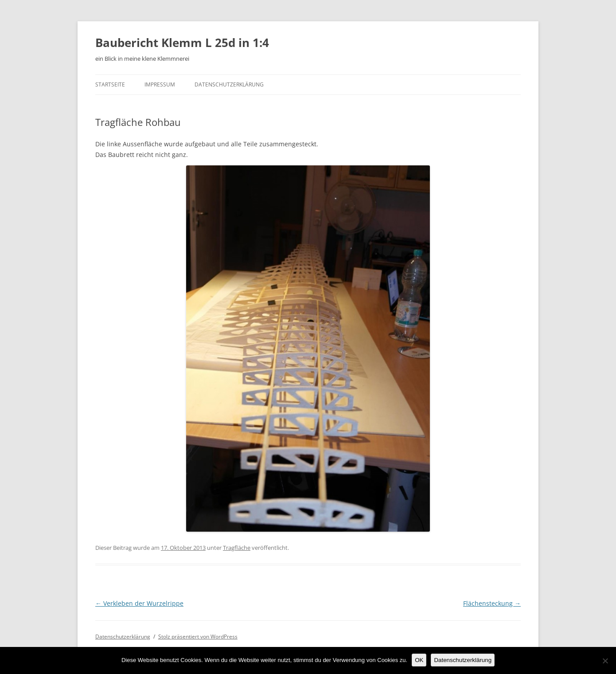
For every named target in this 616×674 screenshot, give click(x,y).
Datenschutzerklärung (229, 84)
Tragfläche (237, 548)
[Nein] (605, 661)
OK (419, 660)
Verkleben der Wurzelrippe (139, 603)
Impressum (160, 84)
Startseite (110, 84)
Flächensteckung (492, 603)
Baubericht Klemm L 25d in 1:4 (182, 43)
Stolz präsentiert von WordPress (198, 637)
